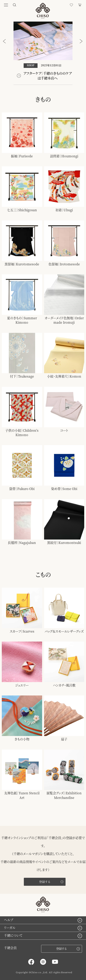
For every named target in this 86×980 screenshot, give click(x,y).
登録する (45, 882)
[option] (43, 53)
